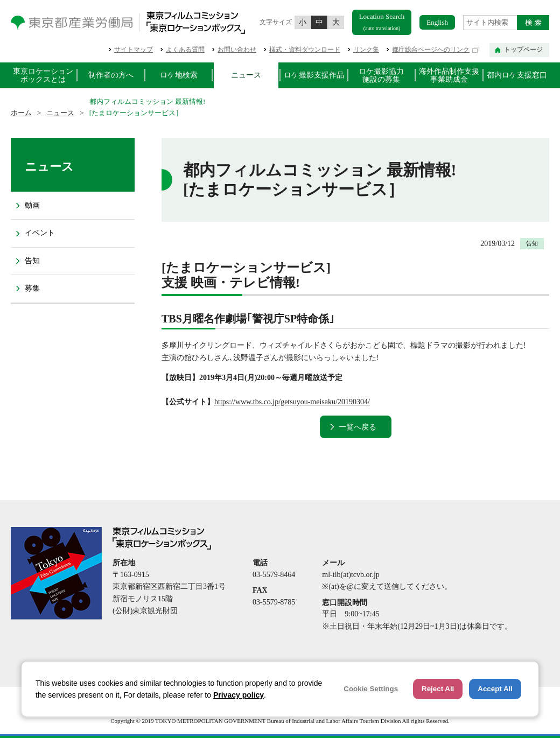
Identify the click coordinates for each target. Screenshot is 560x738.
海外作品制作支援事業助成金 (449, 75)
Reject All (438, 689)
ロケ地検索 (179, 75)
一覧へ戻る (358, 427)
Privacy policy (239, 695)
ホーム (21, 113)
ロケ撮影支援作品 (314, 75)
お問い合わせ (237, 50)
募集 (32, 288)
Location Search (382, 22)
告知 (32, 261)
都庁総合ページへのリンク (431, 50)
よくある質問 (185, 50)
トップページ (523, 50)
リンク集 (366, 50)
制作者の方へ (111, 75)
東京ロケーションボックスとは (43, 75)
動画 (32, 205)
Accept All (495, 689)
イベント (40, 233)
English (437, 22)
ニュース (246, 75)
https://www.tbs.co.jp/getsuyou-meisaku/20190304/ (292, 402)
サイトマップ (134, 50)
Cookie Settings (371, 689)
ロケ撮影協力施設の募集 (381, 75)
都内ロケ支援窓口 (517, 75)
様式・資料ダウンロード (305, 50)
